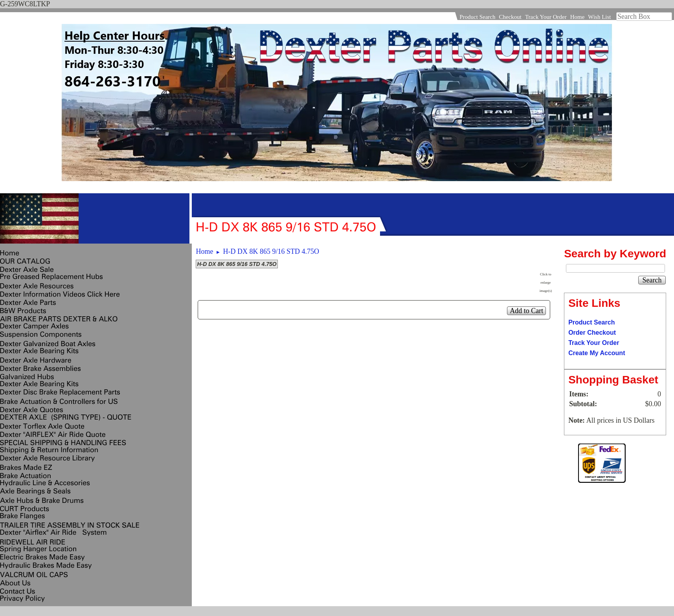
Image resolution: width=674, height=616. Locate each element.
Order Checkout (592, 333)
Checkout (510, 17)
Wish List (599, 17)
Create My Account (597, 353)
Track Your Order (546, 17)
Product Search (477, 17)
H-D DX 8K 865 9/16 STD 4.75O (271, 251)
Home (578, 17)
